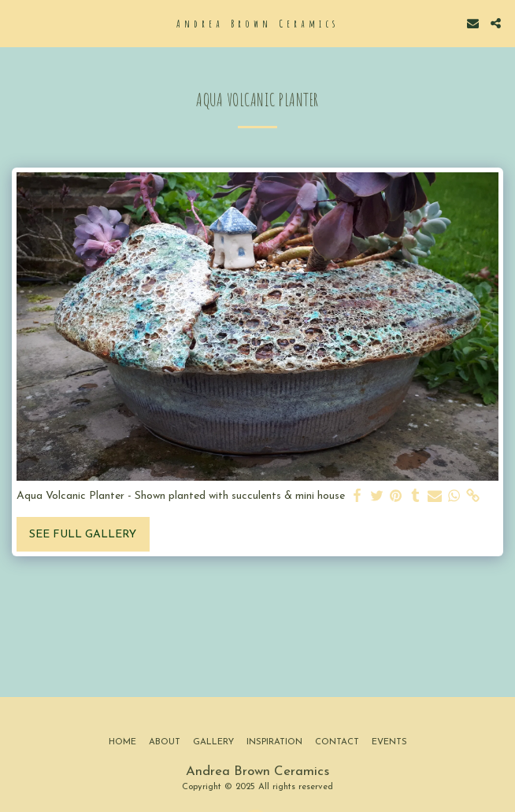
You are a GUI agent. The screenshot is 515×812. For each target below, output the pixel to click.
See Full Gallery (83, 535)
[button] (17, 23)
